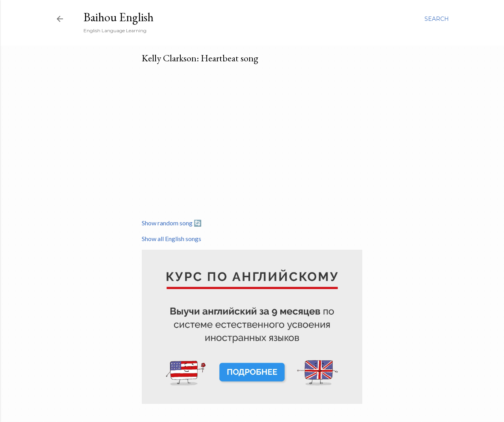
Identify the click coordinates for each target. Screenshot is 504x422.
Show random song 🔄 (172, 223)
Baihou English (119, 17)
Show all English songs (171, 239)
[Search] (437, 19)
